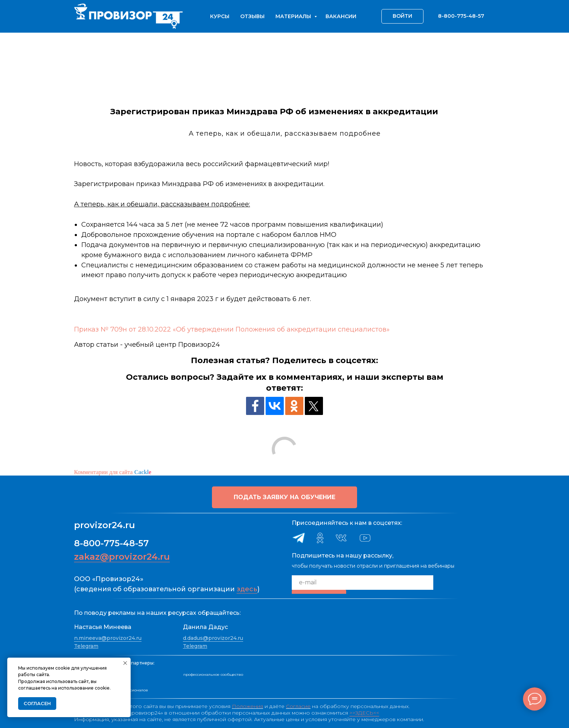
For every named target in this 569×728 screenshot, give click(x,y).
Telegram (86, 646)
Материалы (294, 16)
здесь (247, 589)
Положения (247, 706)
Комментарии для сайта (113, 472)
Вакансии (341, 16)
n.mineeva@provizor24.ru (108, 638)
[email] (363, 583)
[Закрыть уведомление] (125, 663)
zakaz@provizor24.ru (122, 557)
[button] (284, 497)
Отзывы (252, 16)
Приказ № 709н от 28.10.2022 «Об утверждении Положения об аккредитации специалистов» (232, 329)
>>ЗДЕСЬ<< (364, 713)
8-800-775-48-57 (111, 543)
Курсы (220, 16)
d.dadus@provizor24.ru (213, 638)
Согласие (298, 706)
